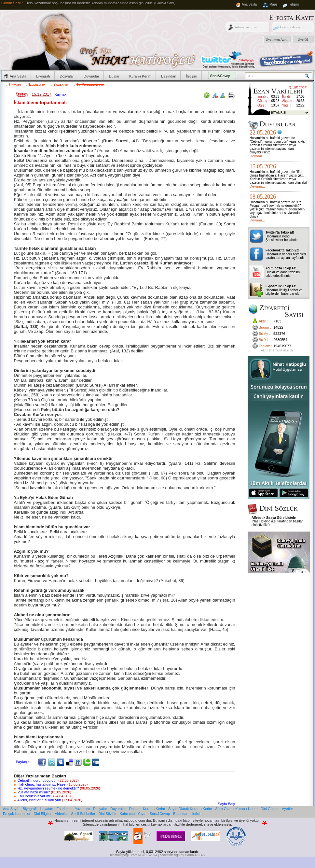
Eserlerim (37, 84)
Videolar (61, 814)
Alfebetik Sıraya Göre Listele (274, 518)
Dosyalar (67, 76)
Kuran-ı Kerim (140, 76)
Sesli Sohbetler (83, 814)
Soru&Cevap (160, 814)
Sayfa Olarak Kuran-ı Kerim (190, 809)
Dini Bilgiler (42, 814)
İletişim (294, 4)
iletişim (197, 814)
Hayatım (15, 84)
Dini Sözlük (108, 814)
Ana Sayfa (249, 4)
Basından (169, 76)
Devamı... (257, 156)
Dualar (114, 76)
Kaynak (60, 94)
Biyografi (43, 76)
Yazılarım (61, 84)
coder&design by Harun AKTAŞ (182, 855)
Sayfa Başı (226, 804)
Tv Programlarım (90, 84)
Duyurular (91, 76)
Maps (273, 4)
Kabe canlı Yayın (133, 814)
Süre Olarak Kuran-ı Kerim (236, 809)
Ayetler (287, 809)
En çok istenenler (17, 814)
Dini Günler (270, 809)
